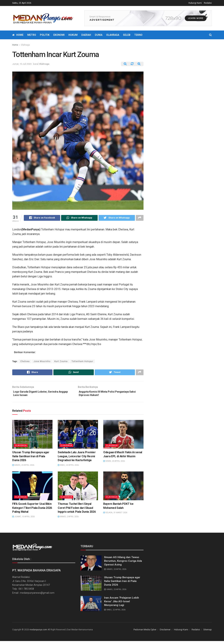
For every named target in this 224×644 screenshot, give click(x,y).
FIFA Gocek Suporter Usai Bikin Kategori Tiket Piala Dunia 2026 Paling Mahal (32, 511)
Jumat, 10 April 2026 (23, 520)
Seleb (127, 35)
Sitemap (208, 633)
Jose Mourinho (42, 362)
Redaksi (208, 3)
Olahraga (113, 35)
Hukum (73, 35)
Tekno (138, 35)
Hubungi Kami (195, 3)
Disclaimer (165, 633)
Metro (32, 35)
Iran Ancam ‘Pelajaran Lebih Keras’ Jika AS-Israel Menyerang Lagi (122, 604)
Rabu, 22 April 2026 (68, 468)
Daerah (86, 35)
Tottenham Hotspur (82, 362)
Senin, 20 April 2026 (114, 464)
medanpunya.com (38, 633)
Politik (45, 35)
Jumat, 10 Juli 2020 (22, 64)
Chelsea (25, 362)
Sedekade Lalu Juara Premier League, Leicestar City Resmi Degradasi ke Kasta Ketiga (77, 459)
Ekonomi (59, 35)
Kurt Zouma (61, 362)
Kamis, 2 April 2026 (68, 520)
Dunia (99, 35)
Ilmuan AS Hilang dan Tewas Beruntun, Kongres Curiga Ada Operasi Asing (123, 564)
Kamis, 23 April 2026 (23, 468)
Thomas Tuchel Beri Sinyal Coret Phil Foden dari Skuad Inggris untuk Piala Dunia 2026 (77, 511)
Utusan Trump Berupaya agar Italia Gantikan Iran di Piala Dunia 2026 (31, 459)
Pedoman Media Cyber (145, 633)
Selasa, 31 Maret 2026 (115, 516)
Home (18, 35)
